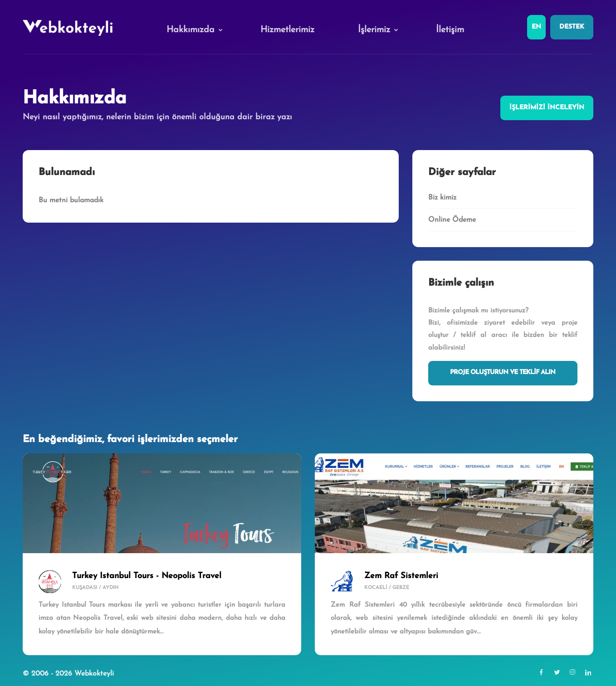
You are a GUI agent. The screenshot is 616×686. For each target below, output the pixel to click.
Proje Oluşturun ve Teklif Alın (503, 372)
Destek (572, 27)
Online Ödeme (452, 220)
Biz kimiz (442, 198)
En (536, 27)
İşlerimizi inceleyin (547, 108)
